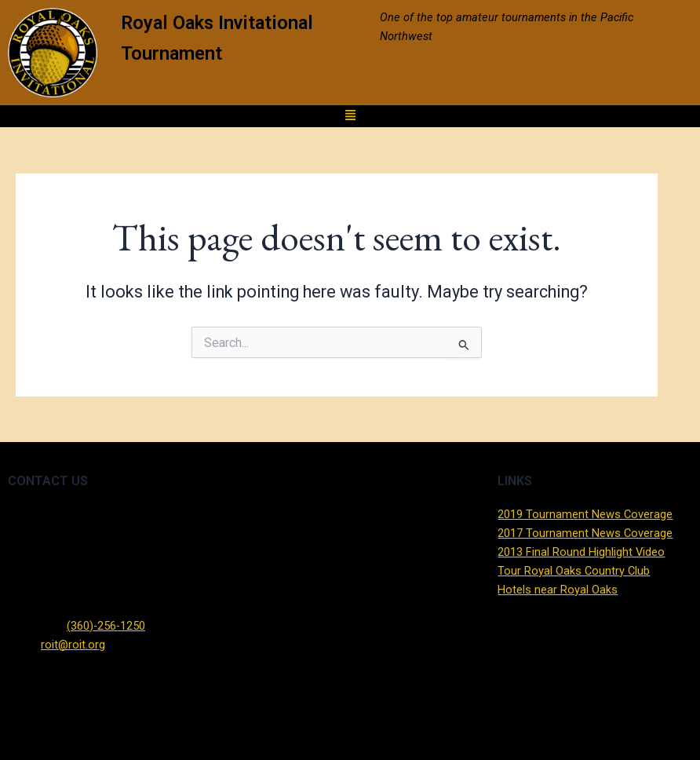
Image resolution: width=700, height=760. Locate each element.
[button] (350, 117)
